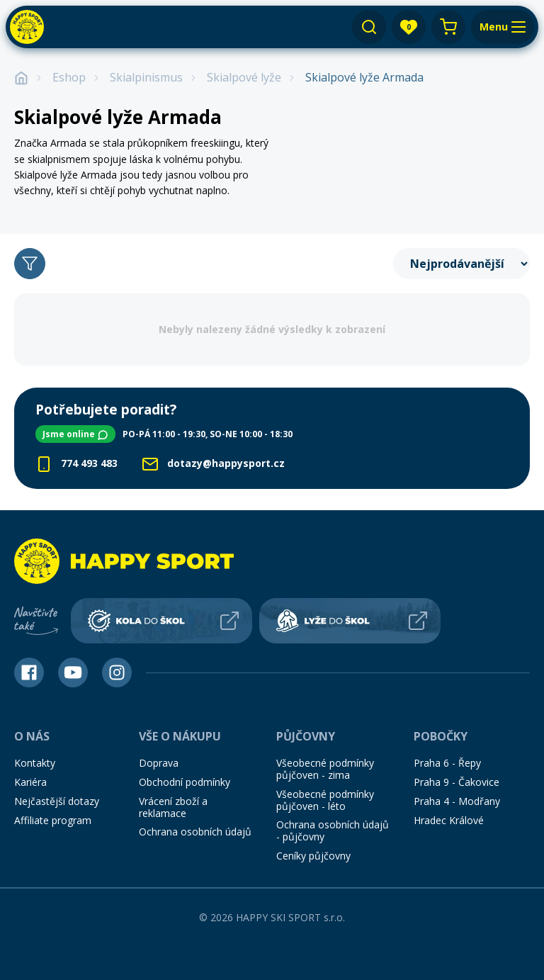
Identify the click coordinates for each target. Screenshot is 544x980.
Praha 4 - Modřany (457, 794)
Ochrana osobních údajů (195, 825)
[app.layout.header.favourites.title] (409, 27)
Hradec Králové (449, 813)
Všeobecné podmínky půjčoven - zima (325, 762)
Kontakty (35, 756)
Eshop (69, 78)
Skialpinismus (146, 78)
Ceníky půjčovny (313, 849)
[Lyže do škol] (350, 614)
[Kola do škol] (161, 614)
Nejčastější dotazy (57, 794)
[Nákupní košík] (448, 27)
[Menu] (503, 27)
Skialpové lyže (244, 78)
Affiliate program (53, 813)
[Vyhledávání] (369, 27)
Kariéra (30, 775)
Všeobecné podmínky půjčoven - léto (325, 793)
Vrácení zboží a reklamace (173, 800)
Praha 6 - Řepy (447, 756)
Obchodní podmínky (185, 775)
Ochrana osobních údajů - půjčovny (333, 824)
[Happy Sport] (27, 27)
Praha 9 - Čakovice (457, 775)
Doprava (159, 756)
